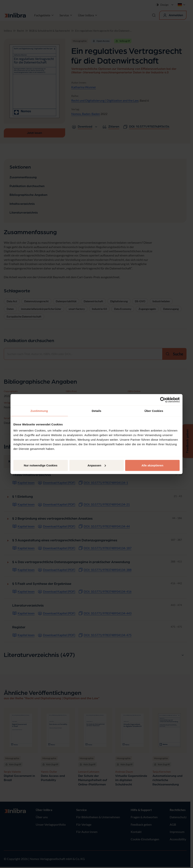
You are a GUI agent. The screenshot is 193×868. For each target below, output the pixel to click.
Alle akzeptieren (152, 465)
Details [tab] (96, 411)
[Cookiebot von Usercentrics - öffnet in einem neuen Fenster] (163, 400)
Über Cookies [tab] (154, 411)
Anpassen (97, 465)
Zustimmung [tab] (39, 411)
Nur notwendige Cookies (41, 465)
